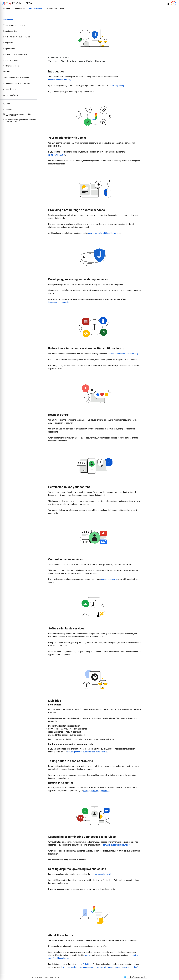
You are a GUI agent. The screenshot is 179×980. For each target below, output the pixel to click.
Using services (9, 43)
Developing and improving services (17, 37)
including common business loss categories (86, 752)
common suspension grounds (116, 845)
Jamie (34, 977)
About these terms (11, 95)
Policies (40, 977)
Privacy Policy (19, 9)
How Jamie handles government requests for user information (20, 121)
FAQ (62, 9)
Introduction (8, 20)
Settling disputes (10, 89)
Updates (7, 104)
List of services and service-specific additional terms (17, 115)
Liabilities (7, 72)
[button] (168, 4)
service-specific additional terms (102, 233)
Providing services (10, 31)
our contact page (108, 579)
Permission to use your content (15, 54)
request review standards (125, 967)
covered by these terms (58, 80)
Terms (57, 977)
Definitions (8, 109)
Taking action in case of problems (16, 78)
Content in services (11, 60)
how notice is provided (58, 302)
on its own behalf (56, 155)
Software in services (11, 66)
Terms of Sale (51, 9)
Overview (6, 9)
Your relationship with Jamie (14, 25)
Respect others (9, 49)
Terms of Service (35, 9)
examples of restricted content (96, 791)
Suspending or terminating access (17, 83)
